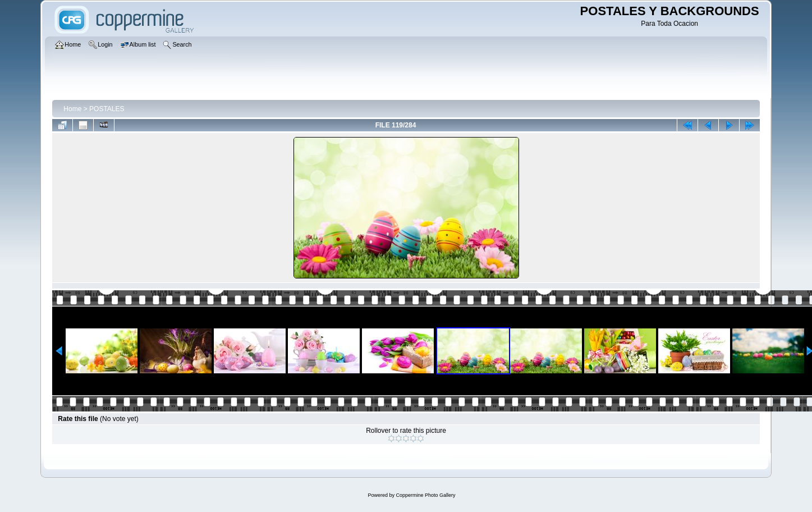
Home (72, 109)
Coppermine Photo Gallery (425, 495)
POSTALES (107, 109)
